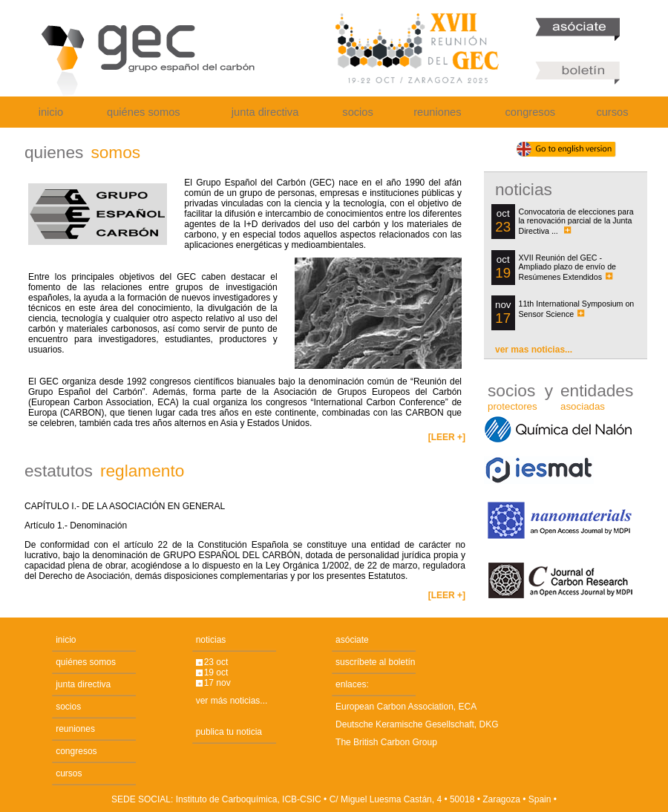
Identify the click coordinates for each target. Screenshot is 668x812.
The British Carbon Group (386, 742)
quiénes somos (144, 112)
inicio (51, 112)
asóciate (352, 640)
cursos (612, 112)
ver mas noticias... (534, 350)
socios (358, 112)
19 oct (216, 672)
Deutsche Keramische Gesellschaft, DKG (417, 724)
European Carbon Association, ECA (406, 707)
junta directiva (265, 112)
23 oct (216, 662)
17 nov (217, 683)
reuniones (437, 112)
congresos (531, 112)
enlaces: (352, 684)
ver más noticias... (232, 701)
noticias (211, 640)
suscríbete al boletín (375, 662)
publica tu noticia (229, 732)
